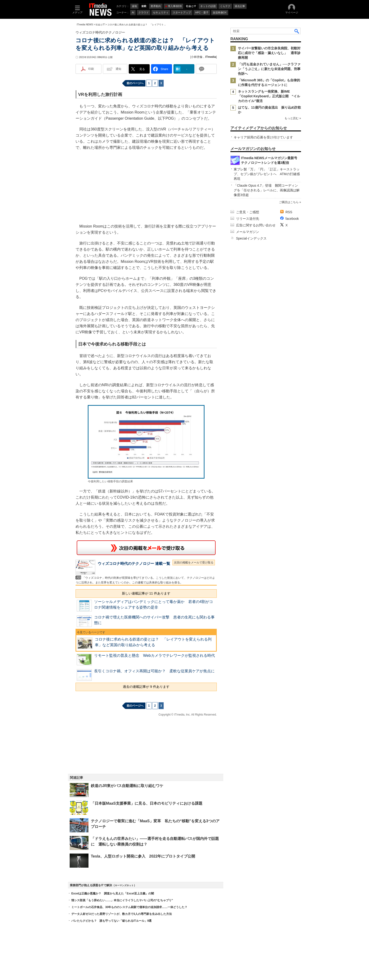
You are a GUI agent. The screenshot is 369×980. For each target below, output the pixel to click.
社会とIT (100, 25)
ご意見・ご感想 (248, 212)
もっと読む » (293, 118)
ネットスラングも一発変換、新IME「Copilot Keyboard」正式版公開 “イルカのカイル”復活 (269, 96)
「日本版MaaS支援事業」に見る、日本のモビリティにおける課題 (147, 803)
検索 (297, 31)
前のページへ (135, 83)
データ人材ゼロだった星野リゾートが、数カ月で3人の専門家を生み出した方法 (122, 914)
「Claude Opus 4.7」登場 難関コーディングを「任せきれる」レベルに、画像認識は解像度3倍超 (267, 190)
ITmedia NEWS (85, 25)
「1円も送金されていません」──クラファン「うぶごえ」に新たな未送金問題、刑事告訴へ (269, 69)
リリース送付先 (248, 219)
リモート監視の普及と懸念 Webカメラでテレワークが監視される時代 (154, 655)
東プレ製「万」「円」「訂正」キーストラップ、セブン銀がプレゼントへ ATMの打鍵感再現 (267, 174)
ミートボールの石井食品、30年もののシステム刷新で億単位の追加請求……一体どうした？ (129, 907)
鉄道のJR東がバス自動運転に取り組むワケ (127, 786)
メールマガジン (248, 232)
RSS (289, 212)
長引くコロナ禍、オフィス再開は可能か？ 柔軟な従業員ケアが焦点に (154, 671)
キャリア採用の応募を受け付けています (263, 137)
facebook (292, 219)
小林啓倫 (197, 57)
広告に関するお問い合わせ (256, 225)
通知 (118, 69)
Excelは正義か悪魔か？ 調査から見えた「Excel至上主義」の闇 (113, 893)
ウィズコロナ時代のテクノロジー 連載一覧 (134, 564)
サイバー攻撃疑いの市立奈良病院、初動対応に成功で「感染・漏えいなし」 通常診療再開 (269, 53)
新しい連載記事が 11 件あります (146, 593)
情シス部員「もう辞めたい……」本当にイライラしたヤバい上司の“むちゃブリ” (122, 900)
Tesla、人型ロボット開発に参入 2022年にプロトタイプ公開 (143, 856)
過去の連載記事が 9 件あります (146, 687)
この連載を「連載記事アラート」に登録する (146, 548)
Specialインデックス (251, 238)
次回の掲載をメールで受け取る (194, 563)
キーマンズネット (124, 885)
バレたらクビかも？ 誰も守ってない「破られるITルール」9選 (111, 921)
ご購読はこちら (289, 202)
